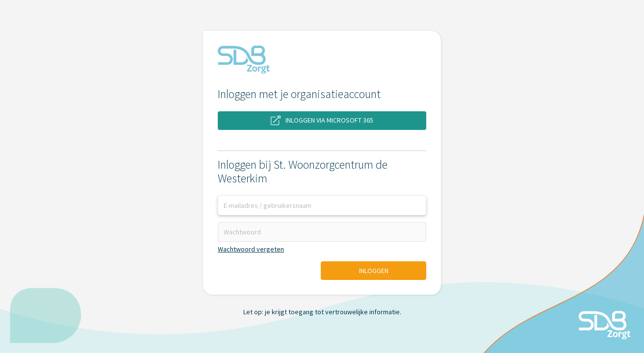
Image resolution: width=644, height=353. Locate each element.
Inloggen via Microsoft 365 (322, 121)
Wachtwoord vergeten (251, 249)
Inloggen (374, 271)
